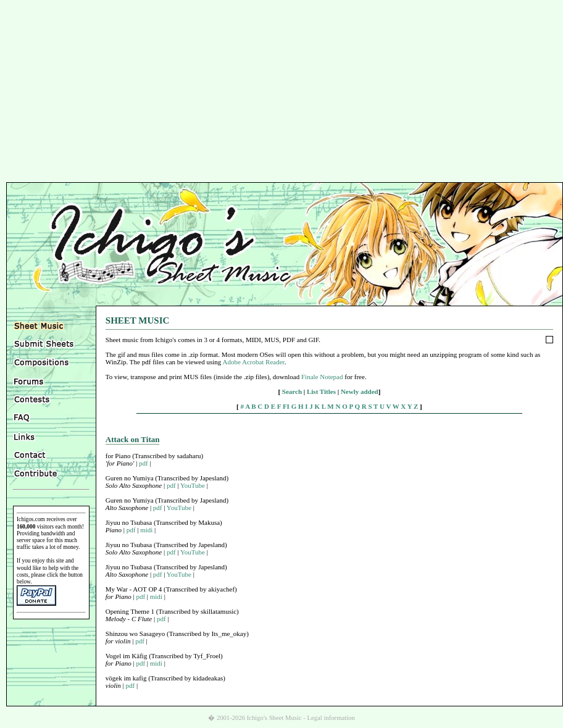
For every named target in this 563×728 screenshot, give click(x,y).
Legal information (331, 718)
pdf (144, 463)
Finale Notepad (322, 377)
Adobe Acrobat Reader (253, 362)
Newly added (360, 391)
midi (146, 530)
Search (292, 391)
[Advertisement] (281, 93)
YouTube (193, 485)
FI (286, 406)
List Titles (321, 391)
